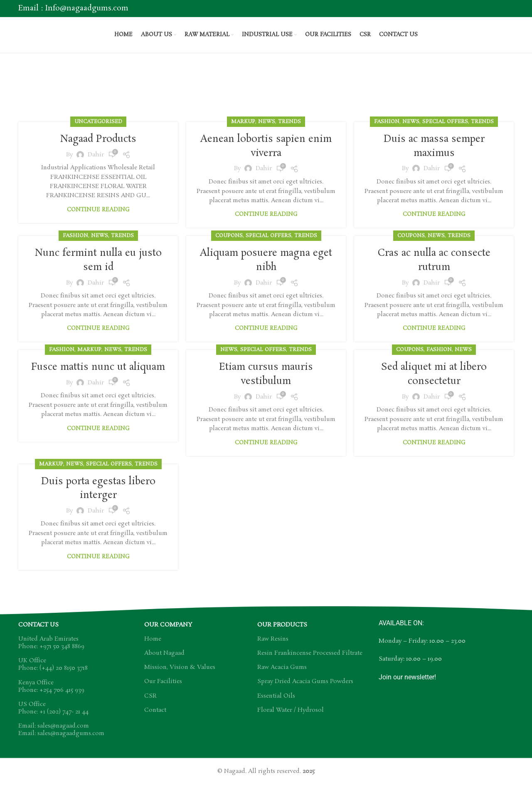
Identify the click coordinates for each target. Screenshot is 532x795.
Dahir (96, 162)
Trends (289, 130)
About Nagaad (164, 660)
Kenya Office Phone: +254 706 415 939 (51, 693)
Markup (243, 130)
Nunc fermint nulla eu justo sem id (98, 268)
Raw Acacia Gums (282, 674)
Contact (155, 717)
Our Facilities (163, 688)
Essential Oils (276, 703)
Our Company (168, 632)
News (267, 130)
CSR (150, 703)
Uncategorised (98, 130)
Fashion (387, 130)
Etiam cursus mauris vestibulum (266, 382)
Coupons (229, 244)
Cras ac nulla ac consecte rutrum (434, 268)
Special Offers (445, 130)
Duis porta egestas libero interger (98, 495)
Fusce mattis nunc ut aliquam (98, 382)
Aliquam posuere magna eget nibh (266, 268)
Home (255, 100)
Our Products (282, 632)
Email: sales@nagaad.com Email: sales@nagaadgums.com (61, 736)
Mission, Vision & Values (180, 674)
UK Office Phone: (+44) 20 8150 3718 (53, 671)
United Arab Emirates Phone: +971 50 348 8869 (51, 649)
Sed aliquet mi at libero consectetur (434, 382)
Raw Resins (273, 646)
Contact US (38, 632)
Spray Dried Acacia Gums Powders (305, 688)
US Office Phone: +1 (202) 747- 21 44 (53, 715)
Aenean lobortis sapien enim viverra (266, 154)
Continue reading (98, 217)
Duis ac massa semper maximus (434, 154)
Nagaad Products (98, 147)
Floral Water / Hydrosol (291, 717)
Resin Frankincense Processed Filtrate (310, 660)
